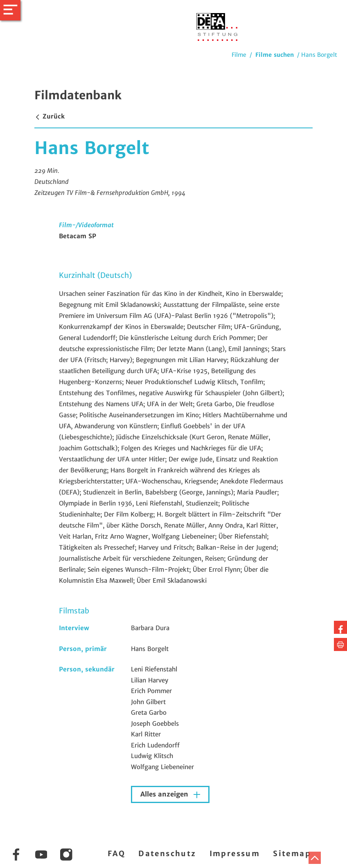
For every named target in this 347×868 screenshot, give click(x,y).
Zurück (50, 116)
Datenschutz (167, 853)
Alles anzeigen (165, 794)
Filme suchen (275, 55)
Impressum (235, 853)
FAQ (116, 853)
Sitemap (292, 853)
